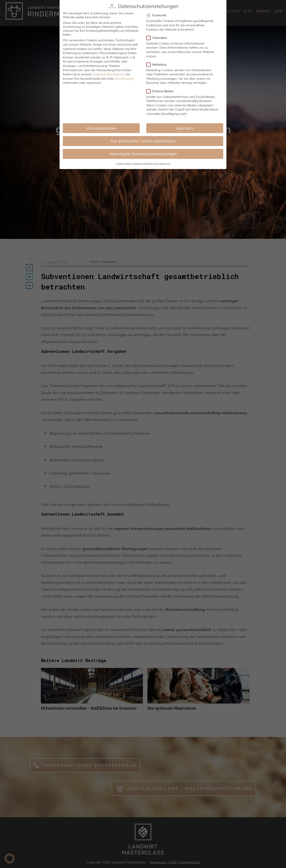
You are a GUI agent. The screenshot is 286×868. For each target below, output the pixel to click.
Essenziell (158, 15)
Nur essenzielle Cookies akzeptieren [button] (143, 140)
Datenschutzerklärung (108, 74)
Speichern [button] (185, 128)
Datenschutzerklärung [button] (145, 163)
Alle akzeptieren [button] (101, 128)
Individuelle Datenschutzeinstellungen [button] (143, 153)
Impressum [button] (164, 163)
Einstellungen (124, 78)
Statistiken (158, 37)
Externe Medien (162, 91)
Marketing (158, 64)
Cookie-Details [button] (124, 163)
